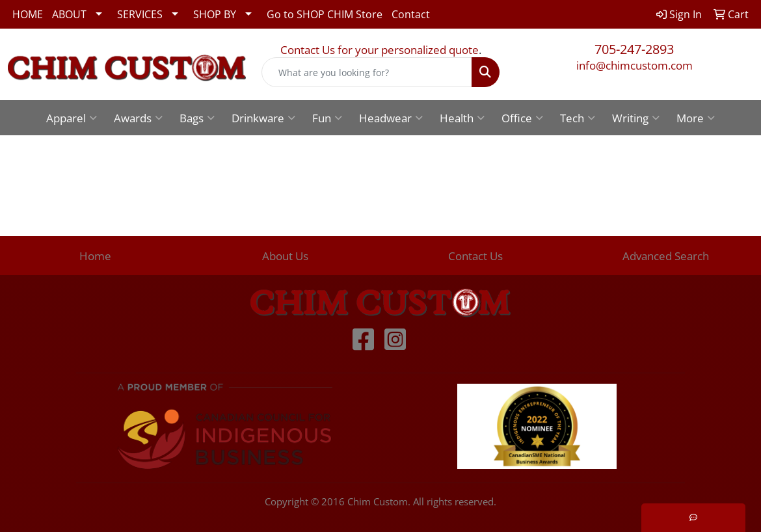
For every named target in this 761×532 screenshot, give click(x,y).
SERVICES (140, 14)
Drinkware (263, 118)
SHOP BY (215, 14)
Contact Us (475, 256)
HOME (28, 14)
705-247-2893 (634, 49)
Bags (197, 118)
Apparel (72, 118)
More (696, 118)
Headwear (391, 118)
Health (462, 118)
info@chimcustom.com (634, 65)
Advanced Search (666, 256)
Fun (327, 118)
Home (95, 256)
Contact (411, 14)
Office (522, 118)
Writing (636, 118)
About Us (285, 256)
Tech (578, 118)
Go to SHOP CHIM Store (325, 14)
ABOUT (69, 14)
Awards (138, 118)
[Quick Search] (367, 72)
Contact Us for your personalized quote (380, 49)
